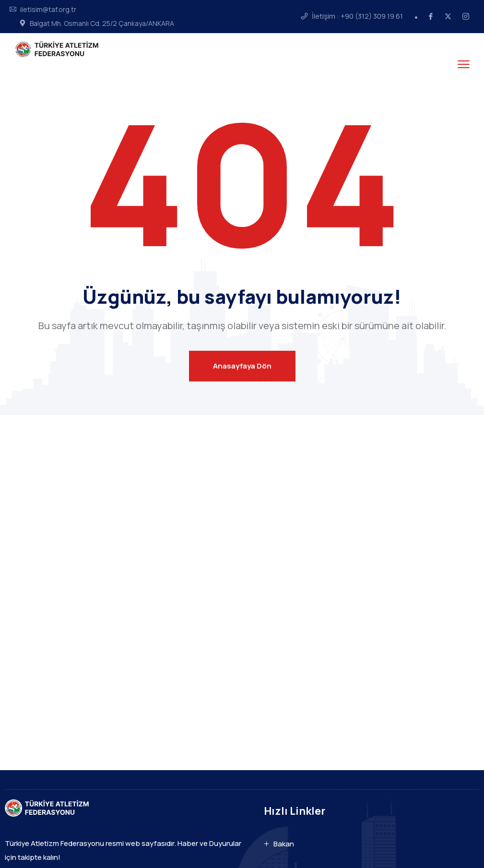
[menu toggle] (464, 64)
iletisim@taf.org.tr (48, 10)
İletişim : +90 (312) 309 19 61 (357, 16)
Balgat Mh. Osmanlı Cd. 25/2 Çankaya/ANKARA (102, 24)
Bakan (284, 844)
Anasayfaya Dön (242, 366)
